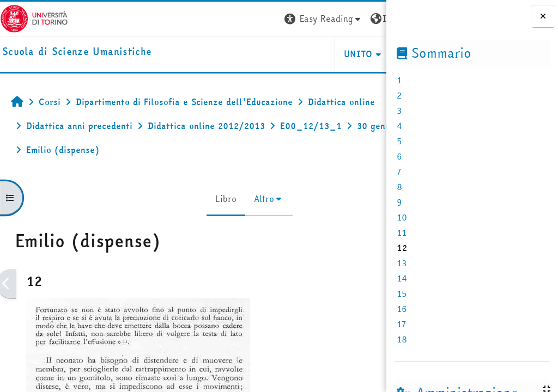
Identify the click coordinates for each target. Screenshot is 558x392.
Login (366, 19)
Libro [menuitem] (175, 199)
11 (402, 232)
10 (402, 217)
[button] (222, 19)
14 (402, 278)
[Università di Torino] (34, 17)
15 (402, 293)
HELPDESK (320, 54)
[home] (77, 52)
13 (402, 263)
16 (402, 309)
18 (402, 339)
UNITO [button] (257, 54)
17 (401, 324)
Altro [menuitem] (213, 199)
